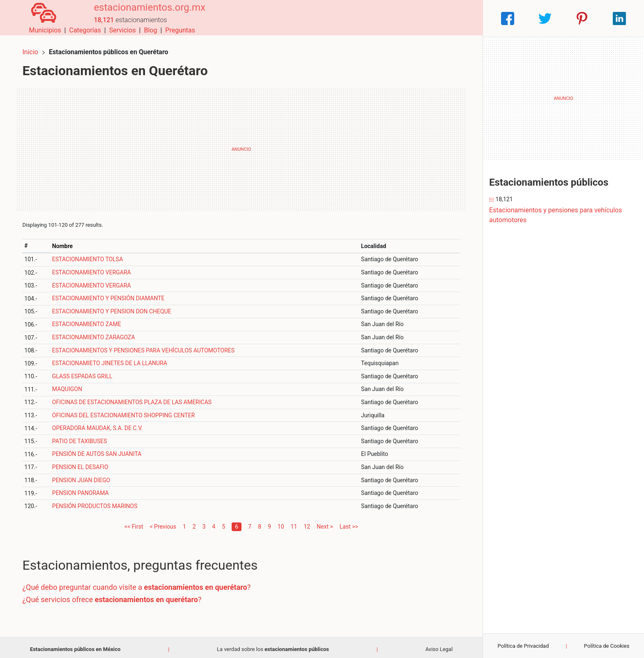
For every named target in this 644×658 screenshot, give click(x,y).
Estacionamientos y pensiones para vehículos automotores (555, 215)
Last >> (349, 523)
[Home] (40, 18)
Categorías (366, 18)
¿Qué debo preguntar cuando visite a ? (140, 584)
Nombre (65, 242)
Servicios (404, 18)
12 (307, 523)
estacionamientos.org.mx (143, 14)
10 (281, 523)
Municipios (327, 18)
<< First (134, 523)
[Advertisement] (241, 146)
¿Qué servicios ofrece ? (115, 596)
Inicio (34, 48)
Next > (325, 523)
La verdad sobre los (273, 645)
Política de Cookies (607, 646)
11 (294, 523)
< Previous (163, 523)
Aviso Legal (439, 645)
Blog (432, 18)
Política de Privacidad (523, 646)
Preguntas (461, 18)
